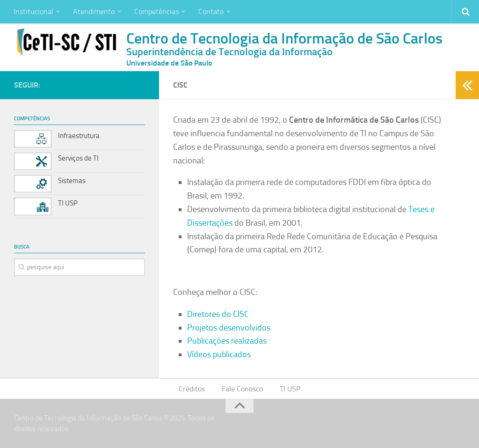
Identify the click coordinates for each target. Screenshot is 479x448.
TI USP (68, 203)
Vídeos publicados (219, 354)
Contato (211, 11)
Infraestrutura (79, 136)
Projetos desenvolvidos (229, 328)
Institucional (33, 11)
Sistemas (72, 181)
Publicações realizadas (227, 341)
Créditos (192, 389)
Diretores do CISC (218, 314)
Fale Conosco (242, 389)
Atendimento (94, 11)
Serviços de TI (78, 158)
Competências (156, 11)
